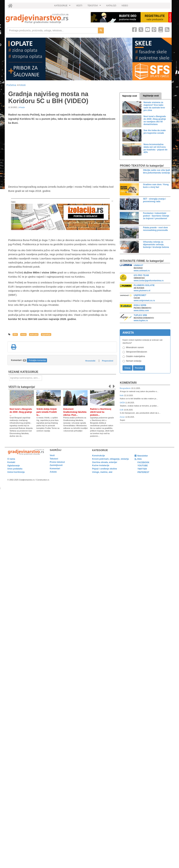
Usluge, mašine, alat (102, 472)
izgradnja (46, 334)
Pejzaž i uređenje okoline (105, 469)
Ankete (53, 472)
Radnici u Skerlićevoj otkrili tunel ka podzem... (101, 412)
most (23, 334)
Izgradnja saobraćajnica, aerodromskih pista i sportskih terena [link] (26, 378)
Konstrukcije (99, 456)
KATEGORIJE (63, 6)
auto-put (34, 334)
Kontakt (11, 462)
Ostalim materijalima (136, 356)
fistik (122, 395)
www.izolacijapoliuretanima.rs (149, 281)
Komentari (128, 383)
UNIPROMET (140, 295)
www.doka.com (141, 311)
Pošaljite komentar (37, 360)
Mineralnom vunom (135, 347)
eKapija (22, 107)
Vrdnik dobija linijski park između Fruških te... (47, 412)
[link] (46, 18)
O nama (11, 459)
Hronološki (90, 361)
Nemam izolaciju (134, 361)
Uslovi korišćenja (16, 472)
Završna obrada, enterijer (105, 462)
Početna (12, 85)
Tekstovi (54, 459)
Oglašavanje (14, 466)
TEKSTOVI (95, 6)
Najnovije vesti (130, 96)
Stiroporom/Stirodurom (137, 352)
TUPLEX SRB (140, 315)
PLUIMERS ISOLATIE (144, 285)
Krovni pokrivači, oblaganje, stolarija (110, 459)
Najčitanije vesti (151, 96)
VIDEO (125, 6)
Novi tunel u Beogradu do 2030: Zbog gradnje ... (21, 412)
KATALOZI (111, 6)
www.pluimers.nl (142, 291)
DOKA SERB (140, 305)
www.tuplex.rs (141, 320)
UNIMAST (139, 265)
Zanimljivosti (56, 465)
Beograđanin (126, 388)
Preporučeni (108, 361)
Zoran (123, 417)
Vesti (23, 85)
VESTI (79, 6)
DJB (122, 410)
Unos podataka (15, 469)
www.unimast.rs (142, 271)
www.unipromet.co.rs (144, 301)
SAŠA (123, 403)
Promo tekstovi (57, 462)
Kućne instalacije (101, 465)
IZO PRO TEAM (141, 275)
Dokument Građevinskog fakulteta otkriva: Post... (75, 412)
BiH (15, 334)
